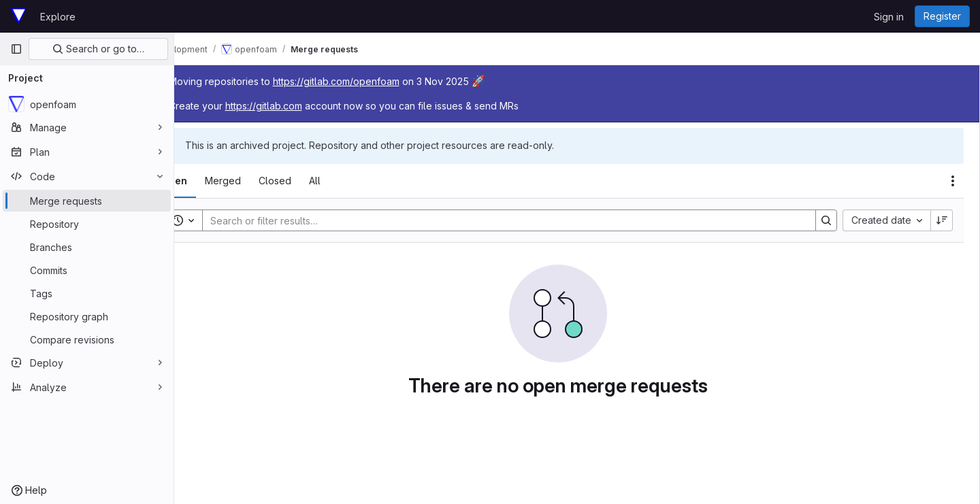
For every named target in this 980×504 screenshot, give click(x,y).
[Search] (521, 220)
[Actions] (953, 181)
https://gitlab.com (302, 106)
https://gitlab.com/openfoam (374, 81)
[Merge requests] (87, 201)
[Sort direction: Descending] (942, 220)
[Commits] (87, 270)
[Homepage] (18, 16)
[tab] (212, 181)
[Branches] (87, 247)
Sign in (889, 17)
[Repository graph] (87, 316)
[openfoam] (87, 104)
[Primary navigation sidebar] (16, 49)
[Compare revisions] (87, 339)
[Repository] (87, 224)
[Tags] (87, 293)
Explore (58, 17)
